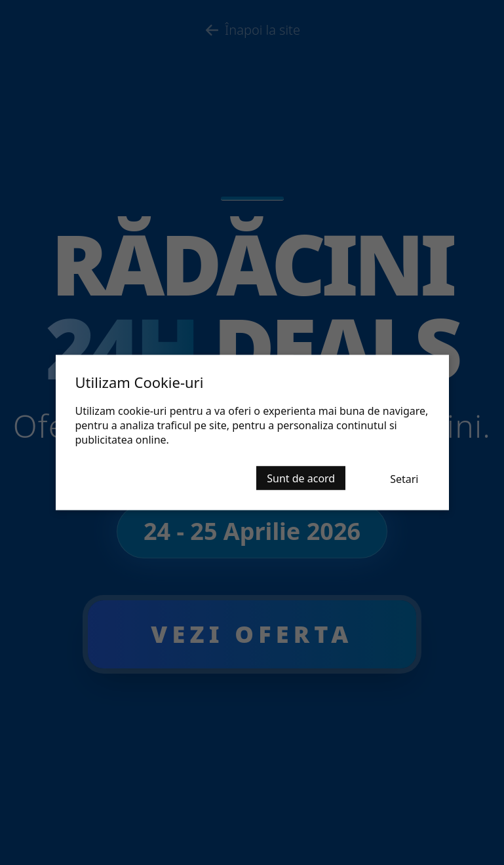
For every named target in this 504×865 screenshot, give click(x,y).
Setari (404, 479)
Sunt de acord (301, 478)
